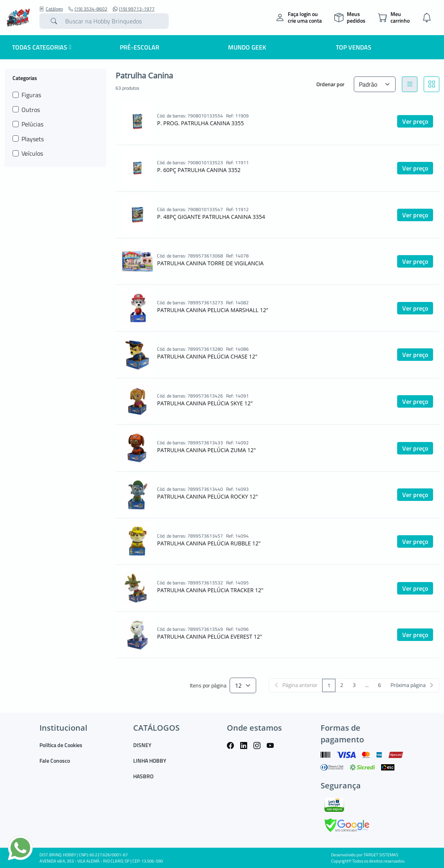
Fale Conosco (55, 761)
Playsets (33, 139)
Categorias (25, 78)
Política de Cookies (61, 745)
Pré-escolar (140, 47)
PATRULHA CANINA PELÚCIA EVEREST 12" (210, 636)
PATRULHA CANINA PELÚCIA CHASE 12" (207, 356)
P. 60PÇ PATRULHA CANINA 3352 (199, 170)
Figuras (31, 95)
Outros (31, 110)
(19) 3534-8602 (88, 9)
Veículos (32, 153)
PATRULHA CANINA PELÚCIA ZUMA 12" (206, 450)
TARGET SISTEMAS (381, 855)
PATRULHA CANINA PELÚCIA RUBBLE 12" (209, 543)
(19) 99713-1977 (134, 9)
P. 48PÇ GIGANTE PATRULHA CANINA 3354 (211, 217)
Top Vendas (354, 47)
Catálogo (51, 9)
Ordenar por (330, 84)
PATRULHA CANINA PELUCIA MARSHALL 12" (213, 310)
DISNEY (142, 745)
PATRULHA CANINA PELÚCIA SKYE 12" (205, 403)
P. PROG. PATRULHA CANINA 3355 (200, 123)
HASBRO (143, 776)
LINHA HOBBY (150, 761)
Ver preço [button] (415, 121)
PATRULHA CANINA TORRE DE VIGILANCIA (210, 263)
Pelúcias (32, 124)
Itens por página (208, 686)
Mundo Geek (247, 47)
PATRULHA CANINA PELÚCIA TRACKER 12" (210, 590)
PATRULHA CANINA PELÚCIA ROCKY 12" (207, 496)
